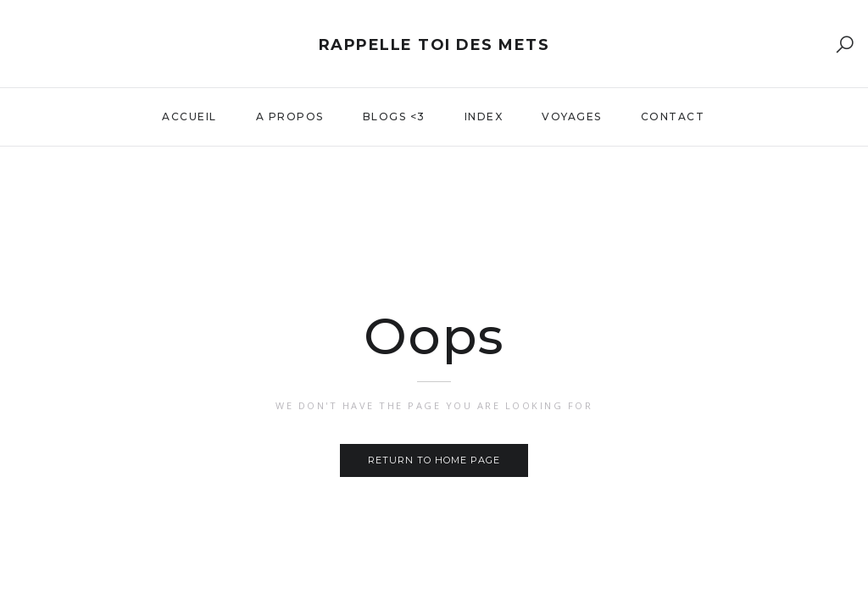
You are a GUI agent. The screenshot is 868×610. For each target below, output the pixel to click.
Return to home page (434, 460)
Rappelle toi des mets (434, 45)
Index (484, 116)
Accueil (189, 116)
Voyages (572, 116)
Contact (673, 116)
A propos (290, 116)
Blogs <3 (394, 116)
